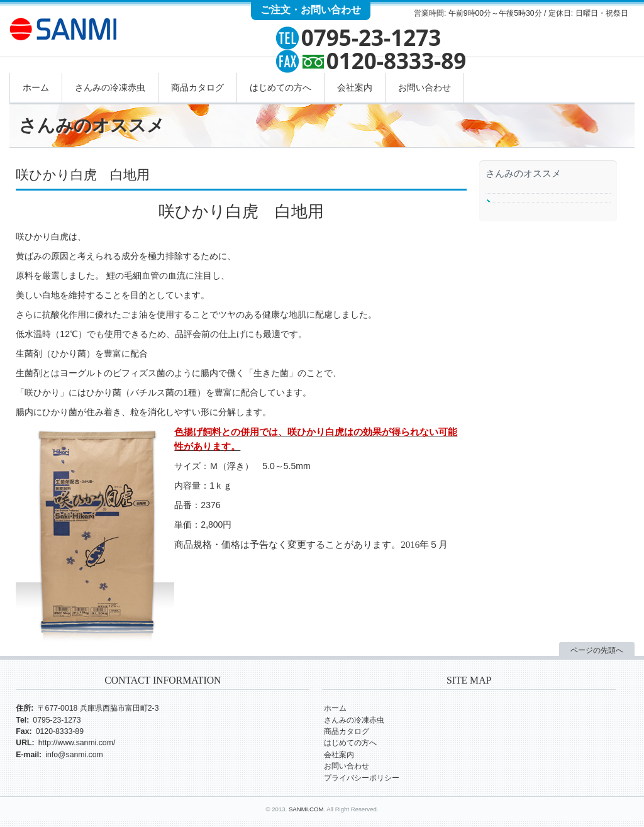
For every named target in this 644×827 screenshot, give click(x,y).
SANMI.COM (306, 809)
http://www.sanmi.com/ (77, 743)
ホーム (36, 87)
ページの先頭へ (597, 650)
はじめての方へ (280, 87)
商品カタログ (197, 87)
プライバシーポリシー (362, 778)
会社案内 (355, 87)
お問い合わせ (425, 87)
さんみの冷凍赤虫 (110, 87)
